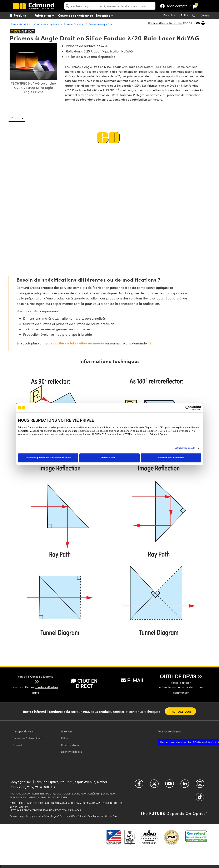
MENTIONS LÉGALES (39, 797)
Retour (65, 738)
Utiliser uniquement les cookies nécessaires (48, 458)
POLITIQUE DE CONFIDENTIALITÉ (27, 794)
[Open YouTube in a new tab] (170, 785)
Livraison (66, 731)
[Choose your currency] (185, 16)
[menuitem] (25, 15)
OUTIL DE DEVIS (178, 676)
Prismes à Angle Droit (101, 24)
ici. (150, 343)
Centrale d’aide (70, 745)
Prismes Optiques (74, 24)
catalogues (170, 731)
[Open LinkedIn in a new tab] (185, 785)
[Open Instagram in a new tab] (200, 785)
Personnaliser (110, 458)
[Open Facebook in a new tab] (139, 785)
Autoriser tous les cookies (171, 458)
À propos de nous (23, 731)
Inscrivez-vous (180, 711)
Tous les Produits (20, 24)
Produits (17, 118)
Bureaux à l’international (27, 738)
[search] (110, 6)
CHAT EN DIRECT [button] (84, 683)
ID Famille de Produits (165, 23)
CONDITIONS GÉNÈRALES (87, 794)
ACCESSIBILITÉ (60, 797)
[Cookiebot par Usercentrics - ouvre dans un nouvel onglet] (183, 408)
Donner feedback (71, 751)
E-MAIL (133, 680)
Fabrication (45, 16)
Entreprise (105, 16)
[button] (197, 15)
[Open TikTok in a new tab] (200, 799)
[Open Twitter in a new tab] (154, 785)
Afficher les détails (185, 448)
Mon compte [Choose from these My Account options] (176, 6)
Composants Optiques (47, 24)
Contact (205, 15)
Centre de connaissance (76, 15)
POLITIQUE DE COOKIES (59, 794)
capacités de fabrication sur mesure (77, 343)
